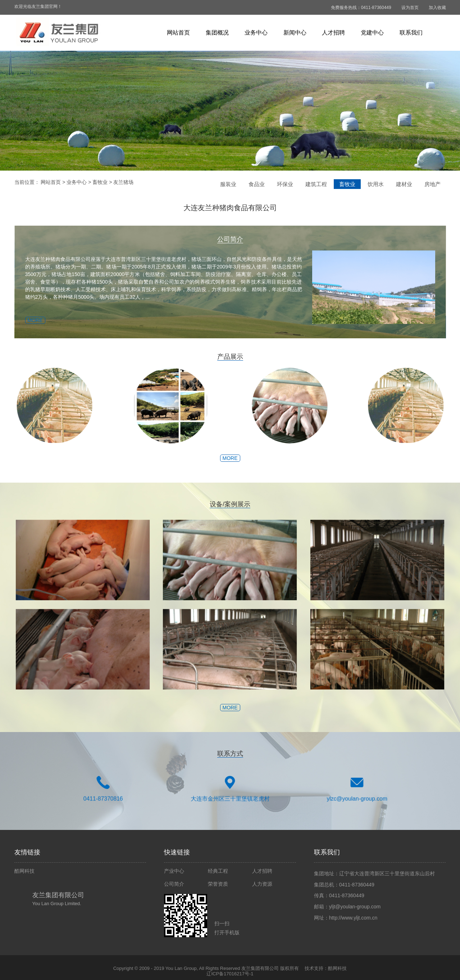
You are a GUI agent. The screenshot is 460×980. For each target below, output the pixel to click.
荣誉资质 (218, 884)
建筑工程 (316, 184)
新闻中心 (295, 33)
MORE (24, 320)
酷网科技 (24, 871)
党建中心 (372, 33)
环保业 (285, 184)
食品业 (257, 184)
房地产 (432, 184)
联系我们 (411, 33)
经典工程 (218, 871)
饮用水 (376, 184)
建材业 (404, 184)
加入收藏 (437, 8)
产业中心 (174, 871)
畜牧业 (100, 182)
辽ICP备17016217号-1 (230, 974)
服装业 (228, 184)
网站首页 (178, 33)
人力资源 (262, 884)
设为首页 (410, 8)
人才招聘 (333, 33)
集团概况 (217, 33)
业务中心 (256, 33)
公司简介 (174, 884)
